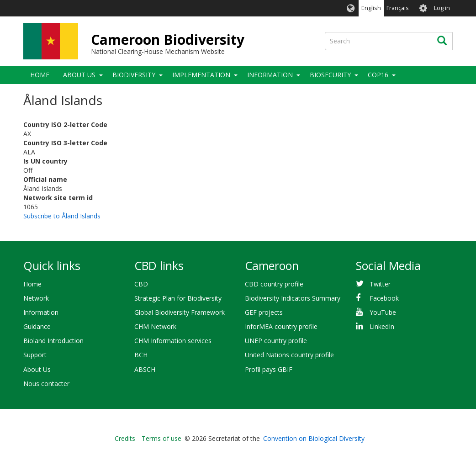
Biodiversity (134, 75)
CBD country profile (274, 284)
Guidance (37, 326)
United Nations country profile (289, 355)
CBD (141, 284)
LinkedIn (382, 326)
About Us (79, 75)
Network (36, 298)
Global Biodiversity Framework (180, 312)
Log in (442, 8)
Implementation (201, 75)
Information (270, 75)
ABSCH (145, 369)
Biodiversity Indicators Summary (293, 298)
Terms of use (161, 438)
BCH (141, 355)
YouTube (383, 312)
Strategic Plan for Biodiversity (178, 298)
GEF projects (264, 312)
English (371, 8)
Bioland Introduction (53, 341)
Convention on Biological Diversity (314, 438)
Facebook (384, 298)
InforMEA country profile (281, 326)
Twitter (380, 284)
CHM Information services (173, 341)
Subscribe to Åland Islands (62, 216)
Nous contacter (46, 384)
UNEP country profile (276, 341)
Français (398, 8)
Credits (125, 438)
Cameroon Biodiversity (168, 40)
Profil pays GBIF (269, 369)
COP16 (378, 75)
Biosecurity (330, 75)
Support (35, 355)
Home (40, 75)
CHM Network (155, 326)
